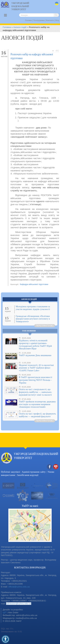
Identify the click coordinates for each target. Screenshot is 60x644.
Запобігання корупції (28, 475)
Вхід (57, 20)
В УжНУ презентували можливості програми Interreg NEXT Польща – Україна (36, 380)
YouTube (56, 467)
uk (57, 4)
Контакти (50, 20)
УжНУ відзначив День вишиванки (35, 355)
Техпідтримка (39, 20)
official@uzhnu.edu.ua (19, 587)
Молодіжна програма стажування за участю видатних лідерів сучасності (33, 308)
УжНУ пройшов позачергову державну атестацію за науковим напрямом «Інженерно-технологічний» (37, 404)
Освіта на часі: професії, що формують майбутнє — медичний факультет (37, 415)
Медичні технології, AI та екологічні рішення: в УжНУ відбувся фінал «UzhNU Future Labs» (36, 368)
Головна (28, 20)
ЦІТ (4, 612)
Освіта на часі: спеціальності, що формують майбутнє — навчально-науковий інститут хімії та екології (35, 392)
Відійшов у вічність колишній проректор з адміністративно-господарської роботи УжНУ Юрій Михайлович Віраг (35, 345)
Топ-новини (29, 331)
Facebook (49, 467)
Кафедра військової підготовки (34, 284)
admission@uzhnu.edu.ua (19, 604)
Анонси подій (20, 27)
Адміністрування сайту (34, 472)
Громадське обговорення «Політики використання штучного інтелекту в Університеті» (33, 319)
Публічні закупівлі (10, 472)
